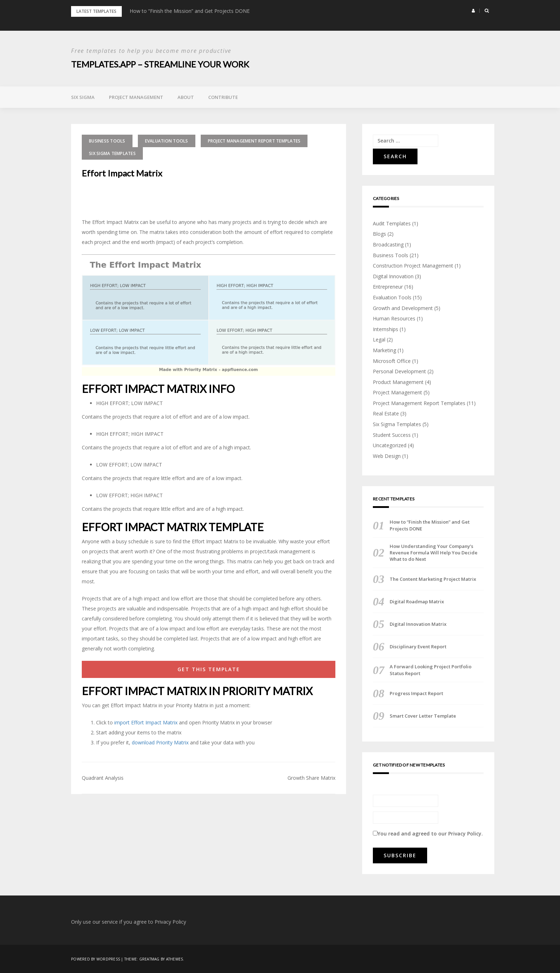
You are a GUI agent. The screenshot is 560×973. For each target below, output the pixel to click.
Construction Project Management (413, 265)
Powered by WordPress (96, 959)
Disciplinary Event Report (418, 647)
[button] (473, 11)
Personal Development (399, 371)
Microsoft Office (392, 361)
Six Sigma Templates (112, 153)
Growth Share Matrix (311, 777)
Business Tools (107, 141)
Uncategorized (390, 445)
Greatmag (149, 959)
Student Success (392, 435)
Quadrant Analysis (103, 777)
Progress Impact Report (416, 693)
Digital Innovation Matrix (418, 624)
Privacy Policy (465, 833)
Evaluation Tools (167, 141)
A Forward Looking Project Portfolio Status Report (431, 670)
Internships (386, 329)
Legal (379, 340)
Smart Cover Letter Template (423, 715)
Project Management (136, 97)
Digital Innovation (393, 276)
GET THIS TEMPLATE (209, 669)
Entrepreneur (388, 287)
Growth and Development (403, 308)
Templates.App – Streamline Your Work (161, 64)
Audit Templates (392, 223)
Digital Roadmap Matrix (417, 602)
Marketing (384, 350)
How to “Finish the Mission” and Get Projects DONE (190, 11)
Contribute (223, 97)
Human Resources (394, 318)
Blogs (379, 234)
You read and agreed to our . (428, 833)
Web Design (387, 456)
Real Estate (386, 413)
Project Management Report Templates (254, 141)
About (186, 97)
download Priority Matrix (160, 742)
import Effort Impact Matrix (146, 722)
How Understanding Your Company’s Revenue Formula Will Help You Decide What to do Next (434, 552)
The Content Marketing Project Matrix (433, 579)
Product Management (398, 382)
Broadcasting (388, 244)
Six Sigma (83, 97)
